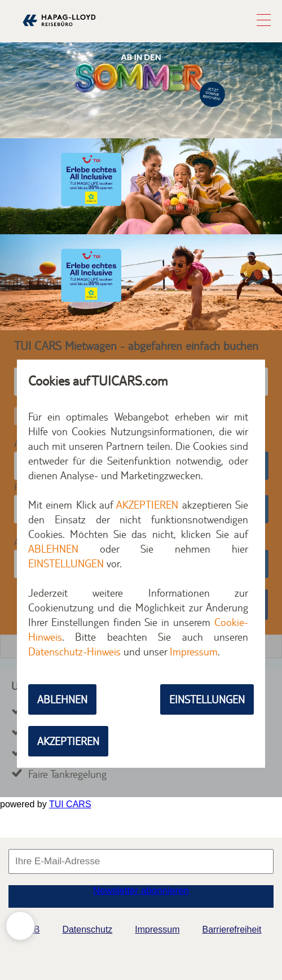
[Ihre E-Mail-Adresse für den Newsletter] (141, 861)
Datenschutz (87, 929)
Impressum (157, 929)
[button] (264, 23)
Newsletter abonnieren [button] (141, 891)
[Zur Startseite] (59, 31)
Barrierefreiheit (232, 929)
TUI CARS (70, 804)
